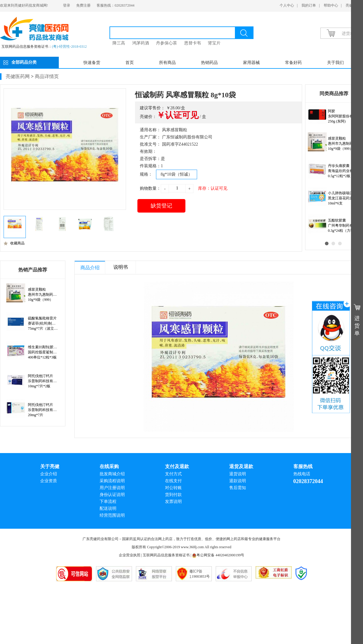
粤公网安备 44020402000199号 (218, 555)
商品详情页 (47, 76)
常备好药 (293, 63)
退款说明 (238, 481)
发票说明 (173, 502)
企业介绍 (49, 474)
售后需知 (238, 488)
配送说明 (108, 508)
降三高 (119, 43)
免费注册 (83, 5)
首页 (130, 63)
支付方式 (173, 474)
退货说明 (238, 474)
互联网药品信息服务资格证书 (166, 555)
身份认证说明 (112, 495)
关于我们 (335, 63)
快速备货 (92, 63)
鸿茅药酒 (141, 43)
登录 (67, 5)
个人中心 (287, 5)
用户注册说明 (112, 488)
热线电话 (302, 474)
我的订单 (309, 5)
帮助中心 (331, 5)
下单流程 (108, 502)
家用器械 (251, 63)
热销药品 (209, 63)
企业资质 (49, 481)
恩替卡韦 (193, 43)
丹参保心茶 (166, 43)
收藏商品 (14, 243)
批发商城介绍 (112, 474)
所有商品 (167, 63)
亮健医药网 (18, 76)
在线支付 (173, 481)
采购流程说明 (112, 481)
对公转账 (173, 488)
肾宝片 (214, 43)
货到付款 (173, 495)
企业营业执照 (130, 555)
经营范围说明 (112, 515)
